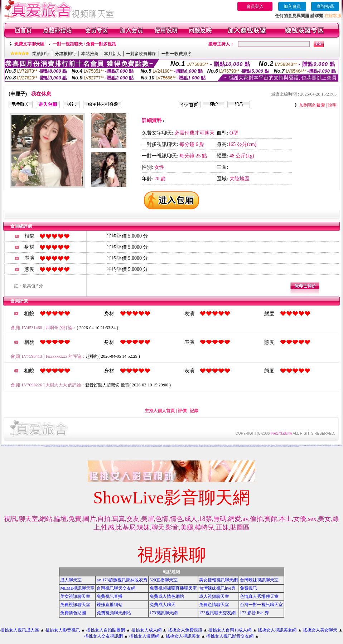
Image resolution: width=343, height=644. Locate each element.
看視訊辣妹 (186, 446)
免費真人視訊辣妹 (223, 446)
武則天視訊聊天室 (10, 446)
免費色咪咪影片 (335, 446)
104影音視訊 (130, 446)
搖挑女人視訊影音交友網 (230, 636)
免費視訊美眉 (152, 446)
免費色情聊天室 (214, 605)
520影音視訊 (181, 446)
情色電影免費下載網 (31, 446)
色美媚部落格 (251, 446)
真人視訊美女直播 (127, 446)
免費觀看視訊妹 (284, 446)
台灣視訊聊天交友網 (116, 588)
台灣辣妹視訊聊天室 (259, 580)
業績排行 (41, 54)
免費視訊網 (119, 446)
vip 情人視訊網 (51, 446)
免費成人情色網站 (167, 596)
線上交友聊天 (101, 446)
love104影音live (98, 446)
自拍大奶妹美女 (77, 446)
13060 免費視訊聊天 (84, 446)
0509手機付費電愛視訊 (192, 446)
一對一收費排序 (177, 54)
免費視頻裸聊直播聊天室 (173, 588)
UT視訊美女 (141, 446)
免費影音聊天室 (203, 446)
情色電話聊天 (170, 446)
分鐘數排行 (66, 54)
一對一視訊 (124, 446)
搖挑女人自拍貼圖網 (106, 630)
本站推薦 (90, 54)
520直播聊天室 (164, 580)
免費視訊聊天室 (75, 605)
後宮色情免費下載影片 (218, 446)
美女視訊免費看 (158, 446)
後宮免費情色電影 (206, 446)
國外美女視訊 (48, 446)
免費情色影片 (138, 446)
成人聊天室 (71, 580)
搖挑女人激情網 (144, 636)
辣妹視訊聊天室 (222, 446)
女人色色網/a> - (71, 446)
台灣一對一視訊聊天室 (261, 605)
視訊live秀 (110, 446)
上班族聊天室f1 (329, 446)
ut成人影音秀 (219, 446)
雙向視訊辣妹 (189, 446)
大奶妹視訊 (273, 446)
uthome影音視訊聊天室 (199, 446)
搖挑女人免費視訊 (185, 630)
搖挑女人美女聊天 (320, 630)
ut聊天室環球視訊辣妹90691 (317, 446)
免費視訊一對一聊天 (277, 446)
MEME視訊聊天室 (77, 588)
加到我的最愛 (312, 105)
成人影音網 (214, 446)
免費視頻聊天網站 (114, 613)
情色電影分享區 (332, 446)
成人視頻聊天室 (214, 596)
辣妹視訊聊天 (178, 446)
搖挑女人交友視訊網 (103, 636)
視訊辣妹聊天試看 (229, 446)
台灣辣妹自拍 (281, 446)
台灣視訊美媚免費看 (301, 446)
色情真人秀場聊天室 (259, 596)
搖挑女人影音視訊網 (27, 446)
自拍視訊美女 (39, 446)
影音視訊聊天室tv (242, 446)
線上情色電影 (164, 446)
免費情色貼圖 (73, 613)
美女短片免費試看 (73, 446)
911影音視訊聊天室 (245, 446)
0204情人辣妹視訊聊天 (20, 446)
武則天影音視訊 (128, 446)
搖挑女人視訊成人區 (20, 630)
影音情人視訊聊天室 (256, 446)
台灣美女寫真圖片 (65, 446)
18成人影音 (217, 446)
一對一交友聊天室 (130, 446)
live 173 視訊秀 (326, 446)
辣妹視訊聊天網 (233, 446)
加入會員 (292, 6)
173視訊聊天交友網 (217, 613)
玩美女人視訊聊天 (338, 446)
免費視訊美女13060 (312, 446)
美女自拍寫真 (265, 446)
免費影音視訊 (173, 446)
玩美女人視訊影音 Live (308, 446)
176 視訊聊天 (54, 446)
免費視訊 (17, 446)
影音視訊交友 (44, 446)
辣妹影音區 (212, 446)
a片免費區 (289, 446)
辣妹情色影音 (209, 446)
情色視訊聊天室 (143, 446)
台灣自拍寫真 (24, 446)
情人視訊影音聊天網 (238, 446)
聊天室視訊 (121, 446)
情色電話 (68, 446)
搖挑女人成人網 (146, 630)
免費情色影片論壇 (4, 446)
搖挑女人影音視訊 (63, 630)
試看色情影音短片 (205, 446)
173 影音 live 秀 (254, 613)
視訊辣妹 (235, 446)
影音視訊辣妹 (175, 446)
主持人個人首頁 (160, 411)
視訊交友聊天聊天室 (192, 446)
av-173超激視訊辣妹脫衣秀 (122, 580)
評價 (182, 411)
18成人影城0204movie (57, 446)
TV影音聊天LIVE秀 (322, 446)
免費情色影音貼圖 (337, 446)
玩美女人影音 (41, 446)
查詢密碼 (325, 6)
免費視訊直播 (110, 596)
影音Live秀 (295, 446)
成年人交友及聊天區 (116, 446)
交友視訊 (88, 446)
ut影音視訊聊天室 (226, 446)
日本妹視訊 (270, 446)
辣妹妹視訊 (268, 446)
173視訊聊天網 (164, 613)
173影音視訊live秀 (62, 446)
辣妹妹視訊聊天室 (276, 446)
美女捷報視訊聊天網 (218, 580)
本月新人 (112, 54)
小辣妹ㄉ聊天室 (263, 446)
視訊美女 (45, 446)
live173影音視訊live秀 (134, 446)
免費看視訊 (298, 446)
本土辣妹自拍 (279, 446)
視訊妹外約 (287, 446)
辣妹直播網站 (110, 605)
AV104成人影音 (293, 446)
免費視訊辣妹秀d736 (38, 446)
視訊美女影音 (146, 446)
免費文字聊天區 (29, 44)
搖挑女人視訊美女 (183, 636)
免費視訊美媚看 (149, 446)
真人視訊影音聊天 (119, 446)
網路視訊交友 (211, 446)
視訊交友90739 (305, 446)
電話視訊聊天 (34, 446)
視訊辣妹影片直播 (75, 446)
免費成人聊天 (163, 605)
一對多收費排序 (141, 54)
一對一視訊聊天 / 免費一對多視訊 (84, 44)
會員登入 (255, 6)
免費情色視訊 (155, 446)
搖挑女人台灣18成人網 (230, 630)
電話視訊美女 (197, 446)
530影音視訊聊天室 (249, 446)
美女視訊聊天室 (75, 596)
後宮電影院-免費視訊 (14, 446)
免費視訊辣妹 (260, 446)
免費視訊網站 (195, 446)
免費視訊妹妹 (161, 446)
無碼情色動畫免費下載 (91, 446)
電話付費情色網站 (166, 446)
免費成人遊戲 (78, 446)
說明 (332, 105)
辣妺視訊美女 (7, 446)
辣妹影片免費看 (183, 446)
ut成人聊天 (104, 446)
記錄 (194, 411)
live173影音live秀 (107, 446)
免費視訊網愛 (112, 446)
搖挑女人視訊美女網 (277, 630)
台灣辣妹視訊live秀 (217, 588)
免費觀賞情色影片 (95, 446)
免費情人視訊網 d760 (81, 446)
